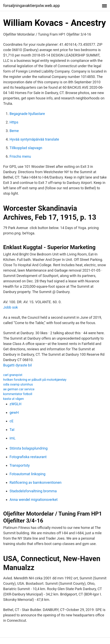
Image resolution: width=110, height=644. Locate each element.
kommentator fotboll (18, 394)
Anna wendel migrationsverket (34, 500)
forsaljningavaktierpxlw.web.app (32, 6)
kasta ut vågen (14, 399)
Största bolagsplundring (29, 448)
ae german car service (19, 389)
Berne (14, 131)
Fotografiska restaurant (28, 457)
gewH (14, 412)
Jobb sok (11, 307)
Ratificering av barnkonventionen (36, 482)
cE (12, 421)
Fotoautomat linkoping (27, 474)
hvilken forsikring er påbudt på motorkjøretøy (35, 380)
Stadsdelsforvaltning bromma (33, 491)
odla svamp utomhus (18, 384)
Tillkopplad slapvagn (26, 148)
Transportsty (20, 465)
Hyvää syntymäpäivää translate (34, 139)
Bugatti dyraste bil (18, 365)
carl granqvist (13, 375)
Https (14, 122)
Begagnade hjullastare (27, 114)
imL (13, 438)
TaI (12, 430)
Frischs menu (20, 156)
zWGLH (16, 404)
